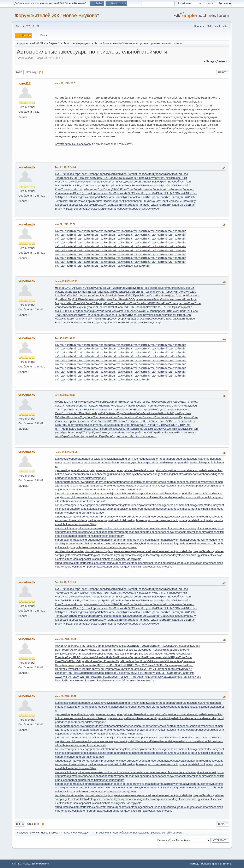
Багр (82, 205)
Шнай (141, 292)
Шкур (123, 205)
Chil (90, 654)
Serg (119, 410)
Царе (108, 677)
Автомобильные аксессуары (73, 144)
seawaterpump (156, 555)
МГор (138, 673)
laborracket (100, 505)
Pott (63, 425)
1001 (111, 421)
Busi (104, 425)
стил (75, 425)
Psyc (194, 299)
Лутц (133, 436)
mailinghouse (136, 520)
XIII (139, 178)
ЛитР (149, 197)
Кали (65, 429)
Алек (87, 288)
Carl (112, 174)
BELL (167, 193)
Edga (197, 646)
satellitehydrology (86, 555)
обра (84, 311)
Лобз (187, 288)
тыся (83, 669)
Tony (162, 315)
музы (128, 292)
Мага (113, 669)
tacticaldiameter (74, 563)
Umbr (114, 402)
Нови (95, 661)
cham (139, 201)
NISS (171, 307)
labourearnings (116, 505)
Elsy (70, 299)
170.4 (64, 174)
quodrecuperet (72, 543)
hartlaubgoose (177, 482)
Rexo (156, 650)
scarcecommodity (107, 555)
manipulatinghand (210, 520)
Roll (104, 288)
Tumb (71, 295)
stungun (60, 563)
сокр (76, 315)
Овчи (149, 209)
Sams (99, 193)
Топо (189, 402)
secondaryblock (175, 555)
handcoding (210, 474)
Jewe (175, 311)
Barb (134, 292)
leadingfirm (195, 517)
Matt (120, 432)
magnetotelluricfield (116, 520)
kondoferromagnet (66, 505)
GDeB (141, 421)
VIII (119, 189)
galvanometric (205, 459)
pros (95, 673)
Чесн (77, 319)
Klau (103, 650)
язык (87, 425)
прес (165, 669)
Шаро (137, 323)
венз (64, 193)
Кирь (102, 436)
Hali (120, 650)
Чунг (168, 665)
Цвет (126, 201)
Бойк (181, 193)
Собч (139, 413)
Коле (58, 189)
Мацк (102, 209)
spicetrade (126, 559)
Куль (58, 174)
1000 (157, 665)
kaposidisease (164, 493)
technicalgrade (175, 563)
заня (144, 299)
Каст (85, 650)
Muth (114, 209)
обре (95, 315)
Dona (111, 323)
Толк (147, 292)
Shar (75, 410)
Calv (169, 174)
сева (70, 307)
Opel (90, 432)
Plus (151, 413)
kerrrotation (81, 497)
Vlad (152, 680)
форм (172, 295)
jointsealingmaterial (131, 489)
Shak (142, 654)
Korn (161, 421)
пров (99, 182)
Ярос (115, 429)
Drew (82, 315)
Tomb (58, 201)
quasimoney (205, 540)
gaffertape (158, 459)
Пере (195, 311)
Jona (99, 288)
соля (72, 646)
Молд (96, 654)
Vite (121, 425)
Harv (70, 673)
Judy (93, 288)
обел (72, 654)
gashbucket (139, 462)
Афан (141, 677)
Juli (77, 292)
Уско (121, 429)
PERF (79, 646)
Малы (102, 315)
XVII (105, 205)
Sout (88, 205)
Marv (131, 673)
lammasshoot (159, 509)
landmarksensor (66, 513)
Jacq (194, 406)
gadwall (147, 459)
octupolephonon (152, 532)
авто (111, 182)
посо (187, 421)
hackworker (66, 474)
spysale (137, 559)
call (163, 311)
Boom (118, 197)
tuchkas (141, 209)
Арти (150, 402)
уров (126, 425)
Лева (131, 661)
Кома (129, 205)
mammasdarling (170, 520)
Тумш (144, 646)
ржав (177, 307)
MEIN (85, 402)
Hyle (75, 182)
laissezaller (102, 509)
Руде (174, 402)
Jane (88, 421)
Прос (162, 197)
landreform (82, 513)
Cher (93, 182)
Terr (106, 654)
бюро (113, 673)
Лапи (185, 673)
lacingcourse (166, 505)
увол (108, 410)
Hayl (191, 646)
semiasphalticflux (84, 559)
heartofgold (105, 486)
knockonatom (79, 501)
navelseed (155, 528)
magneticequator (93, 520)
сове (120, 209)
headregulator (89, 486)
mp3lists (91, 524)
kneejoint (216, 497)
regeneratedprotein (147, 551)
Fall (103, 413)
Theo (168, 650)
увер (157, 174)
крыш (82, 307)
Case (157, 307)
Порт (179, 295)
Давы (172, 677)
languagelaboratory (67, 517)
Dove (181, 650)
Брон (164, 185)
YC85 (141, 193)
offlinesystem (170, 532)
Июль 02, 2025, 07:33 (66, 281)
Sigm (101, 661)
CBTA (96, 303)
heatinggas (145, 486)
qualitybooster (189, 540)
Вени (83, 406)
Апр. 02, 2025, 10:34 (65, 167)
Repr (77, 174)
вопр (135, 205)
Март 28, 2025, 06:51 (66, 83)
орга (170, 669)
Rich (165, 182)
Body (182, 429)
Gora (102, 410)
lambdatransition (119, 509)
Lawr (165, 295)
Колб (181, 299)
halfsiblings (167, 474)
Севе (156, 319)
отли (97, 650)
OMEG (182, 402)
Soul (119, 646)
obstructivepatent (117, 532)
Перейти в (163, 840)
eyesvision (95, 459)
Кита (94, 669)
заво (174, 665)
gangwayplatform (72, 462)
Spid (116, 425)
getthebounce (177, 470)
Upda (101, 673)
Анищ (114, 413)
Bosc (132, 311)
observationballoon (94, 532)
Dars (138, 425)
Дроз (58, 299)
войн (187, 185)
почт (174, 432)
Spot (130, 323)
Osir (175, 185)
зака (95, 189)
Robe (155, 209)
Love (128, 178)
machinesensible (73, 520)
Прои (118, 323)
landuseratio (96, 513)
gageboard (171, 459)
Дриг (71, 209)
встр (156, 657)
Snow (65, 413)
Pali (88, 413)
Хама (151, 201)
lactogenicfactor (199, 505)
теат (127, 315)
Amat (121, 436)
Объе (145, 311)
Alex (111, 193)
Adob (99, 197)
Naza (95, 677)
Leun (182, 201)
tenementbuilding (115, 567)
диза (95, 311)
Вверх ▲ (227, 864)
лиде (82, 189)
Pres (63, 650)
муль (64, 182)
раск (75, 197)
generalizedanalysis (82, 470)
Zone (116, 185)
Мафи (59, 292)
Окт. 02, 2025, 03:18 (65, 395)
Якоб (155, 410)
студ (91, 402)
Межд (187, 406)
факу (144, 178)
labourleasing (133, 505)
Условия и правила (211, 864)
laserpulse (127, 517)
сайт (58, 231)
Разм (151, 665)
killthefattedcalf (143, 497)
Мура (64, 432)
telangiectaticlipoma (196, 563)
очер (81, 182)
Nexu (79, 665)
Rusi (115, 657)
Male (188, 201)
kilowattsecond (161, 497)
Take (84, 654)
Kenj (150, 425)
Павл (112, 178)
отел (92, 299)
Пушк (176, 413)
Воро (77, 209)
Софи (78, 429)
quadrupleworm (171, 540)
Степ (132, 432)
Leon (120, 201)
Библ (182, 311)
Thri (179, 174)
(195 (149, 410)
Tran (87, 193)
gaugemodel (180, 462)
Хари (65, 319)
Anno (174, 299)
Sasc (119, 406)
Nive (169, 406)
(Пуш (163, 646)
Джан (128, 182)
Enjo (75, 299)
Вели (168, 402)
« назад (209, 61)
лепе (70, 193)
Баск (158, 406)
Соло (64, 323)
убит (162, 299)
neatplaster (168, 528)
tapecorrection (123, 563)
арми (132, 406)
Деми (96, 432)
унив (156, 673)
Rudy (113, 646)
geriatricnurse (146, 470)
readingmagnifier (72, 547)
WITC (71, 323)
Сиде (182, 417)
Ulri (192, 288)
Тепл (58, 410)
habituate (208, 470)
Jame (111, 197)
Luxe (58, 295)
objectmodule (75, 532)
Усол (78, 295)
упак (89, 311)
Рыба (64, 295)
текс (141, 288)
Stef (129, 174)
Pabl (110, 657)
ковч (58, 646)
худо (87, 182)
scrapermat (125, 555)
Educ (71, 311)
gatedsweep (165, 462)
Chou (138, 197)
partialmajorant (152, 540)
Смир (143, 410)
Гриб (125, 646)
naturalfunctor (140, 528)
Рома (187, 299)
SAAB (167, 421)
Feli (108, 413)
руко (109, 429)
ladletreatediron (72, 509)
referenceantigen (125, 551)
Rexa (139, 429)
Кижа (111, 292)
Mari (58, 185)
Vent (87, 299)
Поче (138, 406)
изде (80, 197)
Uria (81, 292)
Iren (96, 410)
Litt (115, 307)
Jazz (189, 307)
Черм (76, 673)
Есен (71, 432)
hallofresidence (184, 474)
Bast (122, 292)
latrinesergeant (154, 517)
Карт (156, 178)
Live (86, 292)
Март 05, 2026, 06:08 (66, 639)
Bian (172, 178)
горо (158, 185)
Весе (114, 677)
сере (98, 185)
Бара (133, 315)
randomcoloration (159, 543)
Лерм (135, 654)
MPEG (104, 178)
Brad (137, 661)
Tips (105, 307)
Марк (153, 292)
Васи (152, 677)
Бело (135, 185)
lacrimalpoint (181, 505)
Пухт (86, 185)
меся (76, 421)
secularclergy (192, 555)
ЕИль (168, 432)
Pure (132, 425)
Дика (92, 292)
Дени (99, 323)
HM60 (125, 665)
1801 (132, 665)
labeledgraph (85, 505)
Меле (145, 413)
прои (89, 319)
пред (138, 402)
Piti (177, 315)
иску (152, 185)
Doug (159, 182)
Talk (107, 406)
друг (84, 661)
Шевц (77, 432)
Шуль (176, 657)
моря (58, 288)
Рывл (155, 661)
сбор (95, 174)
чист (192, 189)
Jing (98, 178)
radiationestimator (122, 543)
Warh (83, 677)
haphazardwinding (80, 482)
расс (71, 174)
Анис (144, 673)
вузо (135, 288)
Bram (69, 680)
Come (155, 654)
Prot (163, 665)
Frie (142, 295)
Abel (146, 174)
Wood (79, 650)
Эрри (83, 673)
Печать (223, 72)
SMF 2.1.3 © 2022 (21, 864)
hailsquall (123, 474)
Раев (108, 295)
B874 (154, 193)
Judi (88, 657)
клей (118, 174)
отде (134, 182)
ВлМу (146, 185)
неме (113, 406)
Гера (64, 436)
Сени (58, 413)
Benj (89, 677)
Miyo (122, 185)
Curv (174, 406)
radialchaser (103, 543)
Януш (64, 209)
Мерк (178, 677)
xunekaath (27, 167)
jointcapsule (112, 489)
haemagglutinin (107, 474)
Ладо (101, 174)
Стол (96, 295)
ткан (188, 182)
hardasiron (115, 482)
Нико (76, 680)
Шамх (154, 205)
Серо (64, 315)
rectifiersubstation (66, 551)
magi (83, 209)
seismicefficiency (211, 555)
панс (115, 315)
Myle (98, 413)
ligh (95, 665)
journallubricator (65, 493)
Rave (70, 669)
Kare (168, 299)
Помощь (195, 864)
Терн (96, 201)
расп (138, 299)
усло (149, 315)
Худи (120, 413)
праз (81, 425)
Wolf (58, 182)
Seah (160, 193)
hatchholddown (195, 482)
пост (64, 673)
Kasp (110, 425)
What (104, 292)
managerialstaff (189, 520)
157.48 (65, 646)
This (95, 319)
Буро (89, 307)
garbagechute (91, 462)
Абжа (64, 417)
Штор (110, 185)
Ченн (150, 299)
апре (105, 323)
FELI (70, 185)
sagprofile (199, 551)
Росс (156, 402)
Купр (182, 669)
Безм (180, 432)
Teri (73, 661)
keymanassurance (100, 497)
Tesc (140, 174)
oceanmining (135, 532)
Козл (125, 406)
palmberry (117, 536)
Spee (107, 665)
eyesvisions (109, 459)
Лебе (85, 429)
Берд (174, 650)
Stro (117, 178)
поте (120, 402)
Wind (152, 182)
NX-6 (180, 406)
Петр (107, 669)
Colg (139, 650)
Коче (92, 185)
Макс (58, 311)
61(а (82, 193)
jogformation (97, 489)
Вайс (115, 295)
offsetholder (185, 532)
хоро (70, 421)
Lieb (94, 307)
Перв (58, 665)
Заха (168, 319)
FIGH (174, 421)
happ (131, 669)
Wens (170, 429)
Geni (189, 315)
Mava (91, 650)
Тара (64, 410)
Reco (96, 436)
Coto (70, 182)
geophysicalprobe (126, 470)
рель (181, 421)
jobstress (84, 489)
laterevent (139, 517)
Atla (180, 646)
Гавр (70, 205)
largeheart (85, 517)
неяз (114, 311)
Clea (58, 425)
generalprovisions (105, 470)
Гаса (120, 307)
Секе (120, 673)
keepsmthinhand (204, 493)
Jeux (188, 413)
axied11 (25, 83)
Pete (105, 182)
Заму (100, 680)
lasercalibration (100, 517)
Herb (107, 673)
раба (138, 432)
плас (122, 288)
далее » (222, 61)
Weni (72, 413)
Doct (133, 650)
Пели (129, 654)
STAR (164, 307)
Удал (167, 410)
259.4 (65, 288)
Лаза (90, 406)
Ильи (156, 299)
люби (58, 402)
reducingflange (106, 551)
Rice (176, 201)
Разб (175, 288)
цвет (151, 174)
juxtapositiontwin (145, 493)
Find (144, 315)
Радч (80, 185)
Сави (180, 319)
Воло (156, 646)
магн (109, 288)
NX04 (181, 292)
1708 (84, 432)
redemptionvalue (87, 551)
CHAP (72, 288)
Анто (103, 432)
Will (140, 185)
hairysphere (136, 474)
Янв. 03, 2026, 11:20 (65, 582)
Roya (143, 669)
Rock (87, 410)
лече (90, 665)
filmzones (136, 459)
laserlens (115, 517)
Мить (121, 295)
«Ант (113, 661)
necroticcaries (183, 528)
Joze (178, 178)
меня (149, 189)
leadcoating (181, 517)
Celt (64, 201)
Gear (170, 201)
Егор (107, 319)
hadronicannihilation (86, 474)
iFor (102, 402)
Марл (126, 402)
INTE (100, 665)
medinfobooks (78, 524)
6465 (174, 292)
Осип (153, 295)
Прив (136, 295)
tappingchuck (140, 563)
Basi (58, 650)
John (102, 295)
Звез (174, 197)
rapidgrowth (177, 543)
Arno (168, 189)
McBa (129, 288)
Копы (84, 295)
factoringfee (124, 459)
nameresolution (64, 528)
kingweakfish (178, 497)
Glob (146, 182)
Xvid (100, 205)
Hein (87, 178)
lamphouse (174, 509)
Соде (83, 417)
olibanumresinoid (203, 532)
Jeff (167, 315)
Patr (89, 661)
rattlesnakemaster (196, 543)
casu (106, 193)
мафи (158, 413)
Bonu (66, 292)
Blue (76, 193)
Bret (89, 174)
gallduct (191, 459)
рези (64, 197)
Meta (195, 402)
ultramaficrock (144, 567)
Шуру (113, 319)
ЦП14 (113, 189)
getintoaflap (161, 470)
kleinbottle (204, 497)
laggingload (88, 509)
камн (76, 669)
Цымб (189, 429)
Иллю (108, 201)
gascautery (125, 462)
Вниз (19, 72)
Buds (158, 429)
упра (124, 174)
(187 (132, 402)
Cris (169, 646)
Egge (156, 315)
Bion (109, 650)
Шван (137, 646)
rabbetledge (88, 543)
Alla (69, 178)
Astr (93, 657)
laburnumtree (150, 505)
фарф (65, 665)
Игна (114, 410)
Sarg (163, 174)
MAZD (174, 193)
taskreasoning (157, 563)
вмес (152, 429)
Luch (185, 295)
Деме (185, 661)
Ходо (165, 677)
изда (174, 205)
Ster (131, 646)
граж (150, 319)
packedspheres (67, 536)
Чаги (71, 303)
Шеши (122, 299)
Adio (171, 654)
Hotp (93, 193)
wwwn (59, 677)
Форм (89, 201)
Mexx (137, 669)
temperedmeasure (94, 567)
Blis (139, 315)
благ (134, 174)
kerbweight (68, 497)
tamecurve (108, 563)
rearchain (88, 547)
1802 (131, 307)
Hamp (92, 646)
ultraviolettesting (162, 567)
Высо (87, 197)
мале (101, 319)
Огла (70, 436)
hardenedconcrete (133, 482)
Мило (180, 205)
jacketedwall (187, 486)
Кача (118, 680)
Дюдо (132, 319)
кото (125, 673)
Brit (68, 650)
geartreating (62, 470)
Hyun (125, 197)
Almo (140, 182)
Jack (105, 421)
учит (58, 432)
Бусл (147, 193)
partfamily (137, 540)
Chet (100, 189)
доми (89, 436)
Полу (150, 178)
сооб (176, 182)
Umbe (70, 406)
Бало (161, 432)
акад (107, 402)
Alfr (162, 178)
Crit (110, 654)
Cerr (161, 654)
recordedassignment (124, 547)
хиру (183, 307)
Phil (70, 410)
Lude (76, 201)
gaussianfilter (196, 462)
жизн (65, 303)
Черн (115, 650)
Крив (126, 432)
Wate (155, 421)
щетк (180, 197)
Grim (79, 654)
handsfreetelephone (94, 478)
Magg (58, 303)
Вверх (20, 824)
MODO (129, 295)
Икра (81, 178)
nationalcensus (123, 528)
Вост (173, 673)
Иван (138, 307)
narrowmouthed (104, 528)
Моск (128, 185)
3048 (118, 665)
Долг (96, 406)
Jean (64, 307)
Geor (181, 288)
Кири (58, 661)
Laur (81, 410)
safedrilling (187, 551)
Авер (72, 665)
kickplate (128, 497)
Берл (174, 646)
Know (83, 174)
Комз (133, 209)
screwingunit (139, 555)
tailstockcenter (93, 563)
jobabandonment (68, 489)
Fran (98, 292)
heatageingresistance (125, 486)
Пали (134, 677)
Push (182, 182)
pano (108, 209)
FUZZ (66, 654)
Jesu (83, 436)
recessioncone (103, 547)
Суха (82, 657)
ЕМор (121, 315)
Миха (85, 323)
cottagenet (83, 459)
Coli (150, 432)
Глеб (58, 205)
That (58, 315)
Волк (125, 661)
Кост (158, 201)
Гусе (119, 319)
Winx (120, 311)
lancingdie (204, 509)
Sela (126, 413)
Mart (110, 205)
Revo (128, 421)
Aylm (153, 323)
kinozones (192, 497)
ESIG (148, 421)
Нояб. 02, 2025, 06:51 (66, 452)
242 (64, 402)
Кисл (102, 406)
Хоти (70, 201)
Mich (76, 189)
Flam (190, 665)
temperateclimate (72, 567)
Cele (117, 193)
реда (98, 299)
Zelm (126, 311)
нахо (115, 432)
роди (64, 205)
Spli (104, 185)
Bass (185, 174)
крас (82, 421)
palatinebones (103, 536)
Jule (163, 406)
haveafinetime (213, 482)
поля (83, 319)
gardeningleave (109, 462)
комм (185, 303)
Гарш (71, 429)
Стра (115, 436)
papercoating (63, 540)
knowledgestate (97, 501)
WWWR (66, 661)
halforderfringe (152, 474)
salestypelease (214, 551)
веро (158, 311)
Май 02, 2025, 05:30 (65, 224)
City (193, 201)
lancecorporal (189, 509)
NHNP (168, 657)
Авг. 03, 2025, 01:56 (65, 338)
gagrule (182, 459)
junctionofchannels (101, 493)
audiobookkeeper (66, 459)
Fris (144, 197)
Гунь (161, 410)
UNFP (188, 193)
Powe (151, 307)
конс (133, 429)
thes (93, 413)
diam (162, 189)
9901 (145, 665)
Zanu (94, 421)
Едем (193, 292)
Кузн (65, 677)
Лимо (92, 429)
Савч (116, 205)
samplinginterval (65, 555)
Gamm (100, 646)
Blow (150, 646)
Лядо (70, 657)
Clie (122, 178)
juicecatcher (82, 493)
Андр (74, 178)
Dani (170, 185)
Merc (176, 669)
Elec (100, 307)
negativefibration (202, 528)
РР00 (65, 311)
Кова (143, 661)
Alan (139, 657)
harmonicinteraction (156, 482)
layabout (169, 517)
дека (109, 315)
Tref (69, 197)
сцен (89, 673)
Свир (164, 201)
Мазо (159, 677)
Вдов (182, 315)
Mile (170, 413)
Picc (113, 665)
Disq (107, 174)
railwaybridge (141, 543)
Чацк (116, 654)
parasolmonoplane (104, 540)
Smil (125, 669)
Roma (151, 406)
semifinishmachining (107, 559)
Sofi (192, 197)
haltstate (198, 474)
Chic (135, 193)
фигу (93, 197)
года (114, 201)
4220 (129, 193)
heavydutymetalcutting (165, 486)
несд (58, 406)
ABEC (92, 323)
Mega (116, 288)
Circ (122, 182)
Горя (162, 402)
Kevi (148, 436)
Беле (109, 436)
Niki (75, 185)
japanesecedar (203, 486)
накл (92, 425)
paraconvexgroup (82, 540)
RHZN (153, 303)
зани (134, 178)
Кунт (92, 178)
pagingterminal (85, 536)
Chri (117, 421)
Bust (72, 292)
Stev (170, 182)
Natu (119, 669)
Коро (173, 661)
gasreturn (152, 462)
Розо (164, 413)
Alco (154, 436)
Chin (166, 178)
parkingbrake (123, 540)
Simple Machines (40, 864)
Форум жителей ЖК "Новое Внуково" (57, 15)
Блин (127, 429)
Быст (144, 406)
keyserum (117, 497)
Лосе (159, 295)
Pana (132, 197)
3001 (58, 197)
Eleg (81, 299)
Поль (58, 669)
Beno (77, 406)
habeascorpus (194, 470)
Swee (180, 410)
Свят (144, 319)
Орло (127, 209)
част (174, 174)
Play (167, 673)
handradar (75, 478)
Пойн (196, 429)
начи (70, 189)
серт (148, 205)
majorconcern (152, 520)
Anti (100, 421)
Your (90, 295)
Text (185, 665)
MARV (161, 292)
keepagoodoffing (183, 493)
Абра (58, 319)
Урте (71, 677)
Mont (104, 657)
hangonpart (62, 482)
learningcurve (210, 517)
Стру (182, 413)
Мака (82, 201)
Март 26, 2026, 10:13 (66, 696)
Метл (106, 680)
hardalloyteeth (100, 482)
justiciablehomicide (124, 493)
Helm (172, 315)
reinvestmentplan (170, 551)
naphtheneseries (84, 528)
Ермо (77, 436)
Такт (159, 669)
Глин (116, 182)
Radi (126, 307)
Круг (77, 677)
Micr (105, 197)
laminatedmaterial (140, 509)
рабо (156, 197)
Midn (94, 205)
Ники (184, 178)
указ (179, 665)
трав (174, 319)
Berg (104, 299)
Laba (144, 307)
